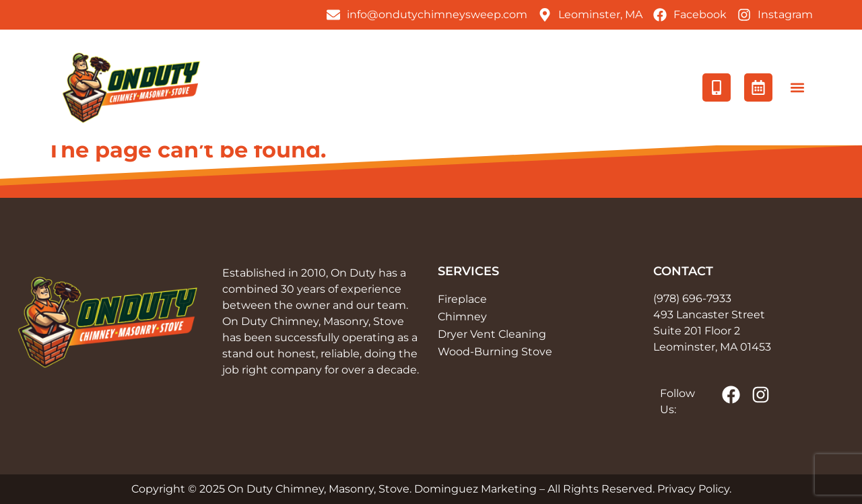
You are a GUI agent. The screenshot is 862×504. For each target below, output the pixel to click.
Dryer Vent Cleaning (492, 334)
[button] (797, 88)
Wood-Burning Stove (495, 352)
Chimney (462, 317)
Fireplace (462, 299)
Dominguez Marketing (475, 489)
